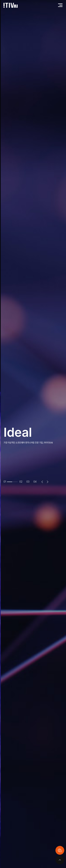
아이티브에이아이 (11, 5)
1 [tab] (6, 482)
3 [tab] (29, 482)
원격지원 (60, 850)
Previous (42, 482)
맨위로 (60, 860)
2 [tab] (22, 482)
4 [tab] (36, 482)
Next (48, 482)
